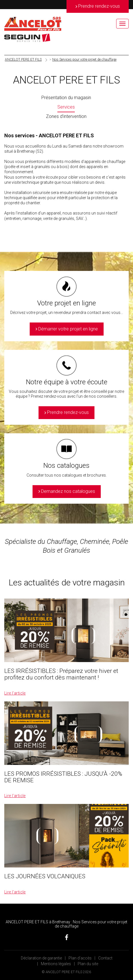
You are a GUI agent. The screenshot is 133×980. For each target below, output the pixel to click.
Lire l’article (15, 693)
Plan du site (88, 964)
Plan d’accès (80, 958)
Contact (105, 958)
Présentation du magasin (66, 98)
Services (66, 107)
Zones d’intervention (66, 116)
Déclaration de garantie (41, 958)
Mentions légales (56, 964)
